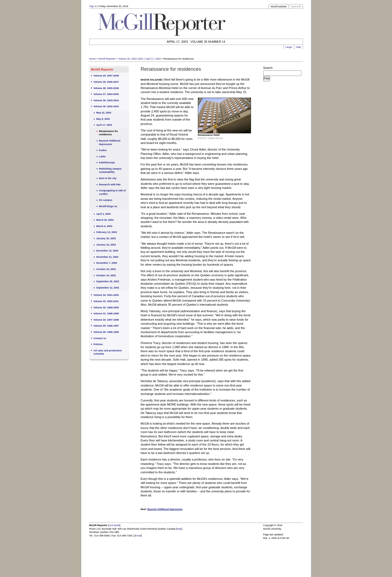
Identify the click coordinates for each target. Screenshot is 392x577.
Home (93, 59)
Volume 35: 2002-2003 (131, 59)
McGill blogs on (108, 206)
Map (179, 529)
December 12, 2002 (107, 251)
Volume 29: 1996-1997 (106, 326)
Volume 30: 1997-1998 (106, 320)
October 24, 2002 (106, 269)
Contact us (100, 338)
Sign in (93, 6)
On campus (106, 200)
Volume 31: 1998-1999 (106, 314)
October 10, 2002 (106, 275)
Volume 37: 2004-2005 (106, 94)
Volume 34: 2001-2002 (106, 295)
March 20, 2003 (105, 220)
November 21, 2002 (108, 257)
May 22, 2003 (104, 113)
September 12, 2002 (108, 288)
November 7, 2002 (107, 263)
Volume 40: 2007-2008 (106, 76)
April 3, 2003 (104, 214)
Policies (98, 344)
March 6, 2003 (104, 226)
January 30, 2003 (106, 238)
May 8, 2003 (103, 119)
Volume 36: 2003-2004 (106, 100)
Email (138, 536)
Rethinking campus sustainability (110, 171)
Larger (289, 47)
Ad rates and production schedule (108, 352)
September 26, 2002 (108, 281)
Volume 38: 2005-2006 (106, 88)
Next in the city (108, 178)
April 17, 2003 (153, 59)
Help (298, 47)
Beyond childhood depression (110, 142)
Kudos (103, 150)
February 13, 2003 (107, 232)
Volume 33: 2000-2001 (106, 301)
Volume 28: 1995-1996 (106, 332)
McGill (296, 7)
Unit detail (114, 525)
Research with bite (110, 185)
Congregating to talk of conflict (113, 192)
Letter (102, 156)
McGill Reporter (107, 59)
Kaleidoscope (107, 162)
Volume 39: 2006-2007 (106, 82)
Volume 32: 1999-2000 (106, 308)
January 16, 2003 (106, 245)
